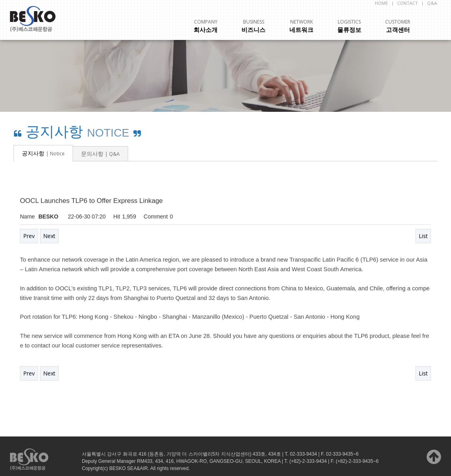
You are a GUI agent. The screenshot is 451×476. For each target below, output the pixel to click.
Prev (29, 236)
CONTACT (407, 3)
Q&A (432, 3)
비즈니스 (253, 26)
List (423, 236)
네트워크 (301, 26)
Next (49, 236)
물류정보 (349, 26)
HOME (381, 3)
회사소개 (206, 26)
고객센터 (398, 26)
